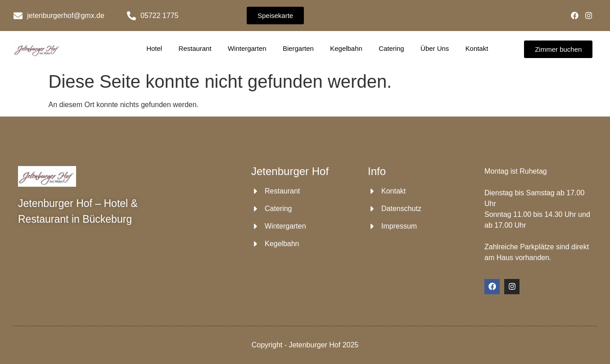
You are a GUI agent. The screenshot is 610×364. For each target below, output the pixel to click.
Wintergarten (247, 48)
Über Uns (435, 48)
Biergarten (298, 48)
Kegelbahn (346, 48)
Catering (391, 48)
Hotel (155, 48)
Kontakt (477, 48)
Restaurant (195, 48)
